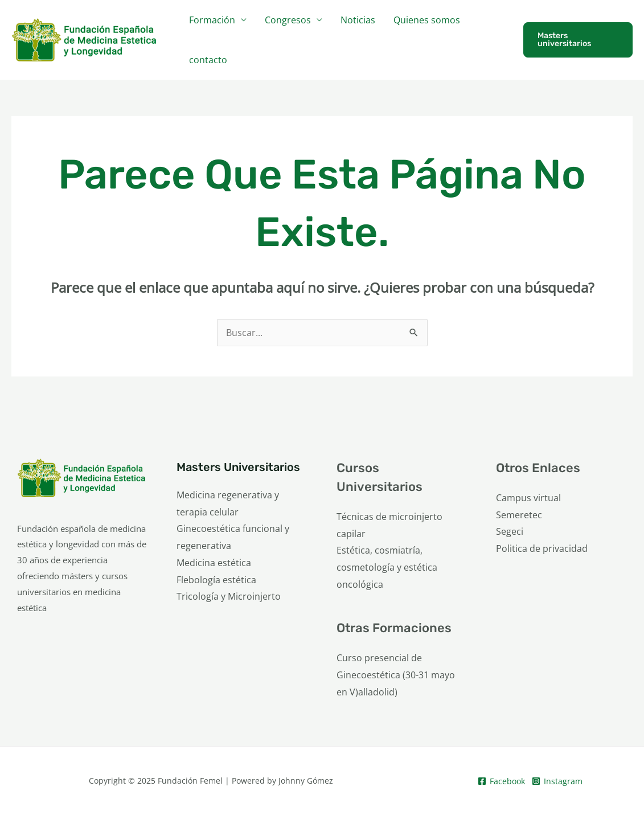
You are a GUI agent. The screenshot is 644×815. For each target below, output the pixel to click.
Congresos (288, 20)
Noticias (358, 20)
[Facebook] (501, 781)
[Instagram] (557, 781)
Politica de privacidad (542, 548)
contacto (208, 60)
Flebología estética (216, 580)
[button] (578, 40)
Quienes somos (427, 20)
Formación (212, 20)
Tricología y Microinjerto (229, 596)
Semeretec (519, 515)
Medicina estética (214, 563)
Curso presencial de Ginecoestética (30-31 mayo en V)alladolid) (396, 675)
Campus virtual (528, 498)
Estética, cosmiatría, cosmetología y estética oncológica (387, 567)
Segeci (510, 531)
